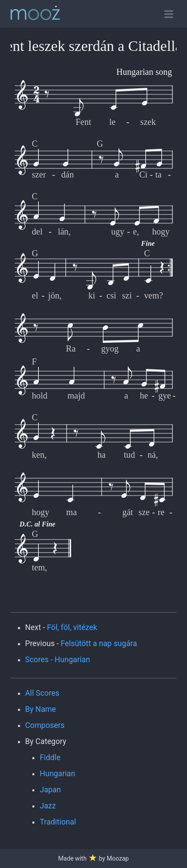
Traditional (58, 822)
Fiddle (50, 757)
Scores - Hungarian (58, 660)
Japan (50, 790)
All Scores (42, 693)
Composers (45, 725)
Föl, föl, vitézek (72, 627)
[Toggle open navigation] (169, 14)
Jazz (48, 806)
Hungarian (57, 774)
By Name (41, 709)
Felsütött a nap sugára (99, 643)
